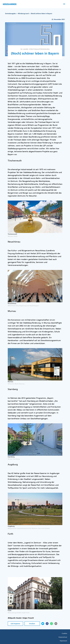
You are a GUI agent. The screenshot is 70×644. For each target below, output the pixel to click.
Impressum (63, 641)
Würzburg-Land (23, 14)
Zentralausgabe (10, 14)
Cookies (64, 633)
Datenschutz (63, 637)
